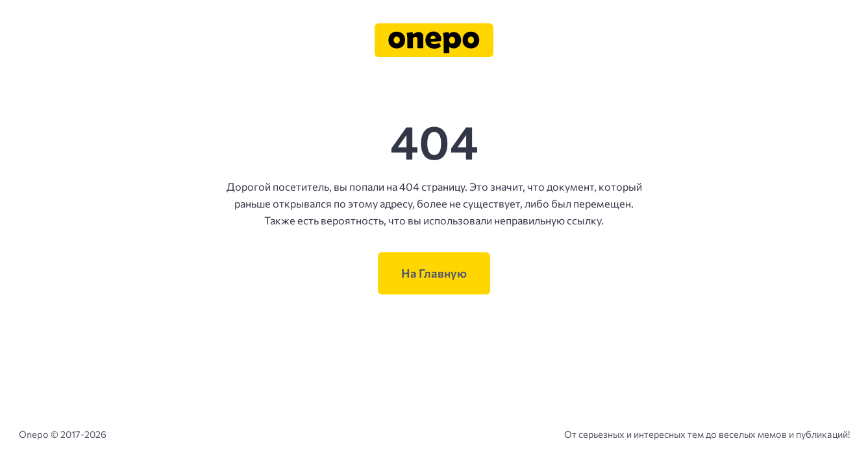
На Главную (434, 273)
